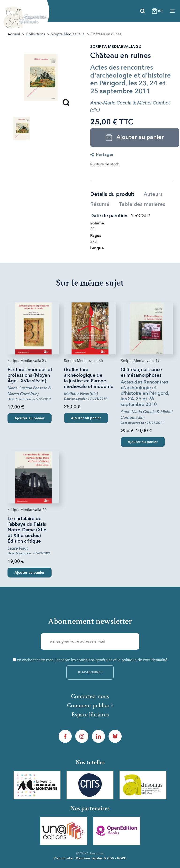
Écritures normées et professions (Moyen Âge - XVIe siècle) (30, 376)
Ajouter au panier (30, 419)
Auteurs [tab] (153, 194)
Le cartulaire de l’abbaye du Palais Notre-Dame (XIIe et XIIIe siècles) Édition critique (27, 530)
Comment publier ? (90, 705)
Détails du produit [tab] (112, 194)
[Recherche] (142, 11)
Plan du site (63, 858)
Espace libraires (90, 715)
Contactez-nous (90, 696)
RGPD (122, 858)
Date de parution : (110, 216)
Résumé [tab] (100, 205)
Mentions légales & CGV (95, 858)
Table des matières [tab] (142, 205)
